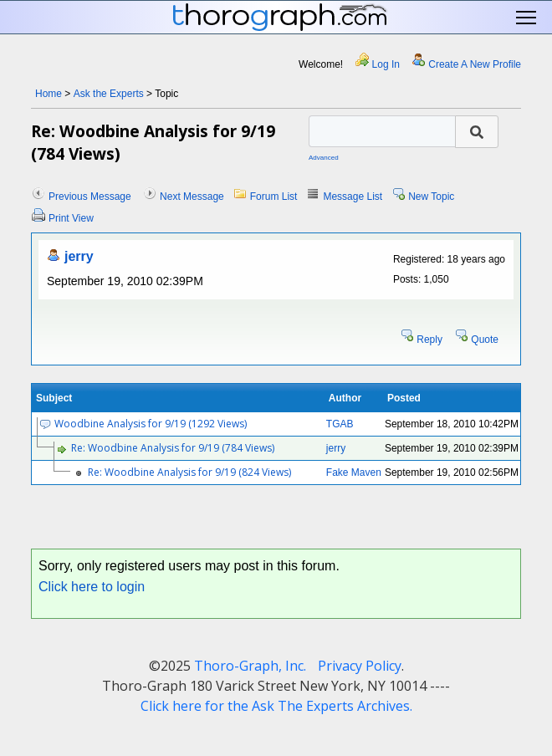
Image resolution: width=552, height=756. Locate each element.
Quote (485, 340)
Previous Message (90, 197)
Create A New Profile (475, 64)
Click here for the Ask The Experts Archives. (276, 706)
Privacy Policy (360, 666)
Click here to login (92, 587)
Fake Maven (354, 472)
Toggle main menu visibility (527, 18)
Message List (353, 197)
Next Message (192, 197)
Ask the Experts (109, 94)
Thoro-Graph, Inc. (250, 666)
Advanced (324, 158)
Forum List (274, 197)
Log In (386, 64)
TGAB (340, 424)
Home (49, 94)
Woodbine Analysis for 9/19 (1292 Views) (151, 424)
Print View (71, 218)
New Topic (431, 197)
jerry (79, 256)
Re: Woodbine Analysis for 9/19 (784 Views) (173, 448)
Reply (429, 340)
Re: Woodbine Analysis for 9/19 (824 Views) (189, 472)
